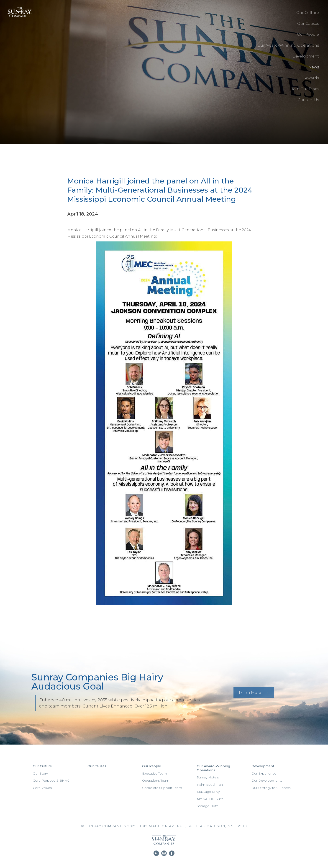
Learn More (250, 693)
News (314, 67)
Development (306, 56)
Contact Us (308, 100)
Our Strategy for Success (271, 788)
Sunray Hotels (208, 777)
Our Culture (308, 13)
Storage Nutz (207, 806)
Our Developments (267, 780)
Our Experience (264, 773)
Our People (308, 34)
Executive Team (155, 773)
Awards (312, 78)
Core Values (42, 788)
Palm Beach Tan (210, 785)
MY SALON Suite (210, 799)
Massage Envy (208, 792)
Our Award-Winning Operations (288, 45)
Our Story (40, 773)
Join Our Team (305, 89)
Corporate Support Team (162, 788)
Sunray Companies (18, 17)
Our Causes (308, 24)
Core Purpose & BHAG (51, 780)
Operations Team (156, 780)
